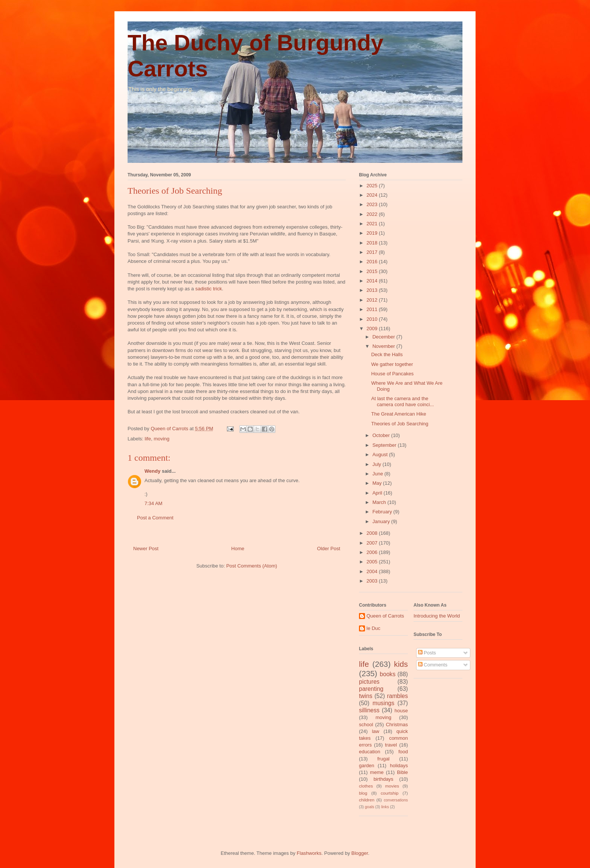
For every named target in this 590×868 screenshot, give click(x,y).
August (381, 454)
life (148, 439)
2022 (373, 214)
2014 (373, 281)
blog (363, 793)
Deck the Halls (387, 354)
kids (401, 664)
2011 (373, 309)
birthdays (384, 779)
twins (366, 696)
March (380, 502)
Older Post (329, 549)
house (401, 711)
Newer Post (146, 549)
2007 (373, 543)
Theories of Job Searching (400, 424)
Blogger (360, 853)
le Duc (373, 628)
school (366, 725)
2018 (373, 243)
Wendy (152, 471)
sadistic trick (209, 289)
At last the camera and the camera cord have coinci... (402, 401)
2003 (373, 581)
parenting (371, 689)
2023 (373, 204)
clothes (366, 786)
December (385, 337)
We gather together (392, 364)
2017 (373, 252)
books (388, 674)
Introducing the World (437, 616)
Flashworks (309, 853)
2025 (373, 186)
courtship (390, 793)
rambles (398, 696)
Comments (433, 665)
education (370, 752)
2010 (373, 319)
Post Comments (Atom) (252, 566)
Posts (427, 653)
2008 (373, 533)
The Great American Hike (398, 414)
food (403, 752)
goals (370, 807)
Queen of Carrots (385, 616)
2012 (373, 300)
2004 (373, 571)
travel (391, 745)
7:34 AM (154, 503)
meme (377, 772)
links (385, 807)
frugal (384, 759)
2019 (373, 233)
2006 (373, 552)
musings (383, 703)
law (376, 731)
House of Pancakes (392, 374)
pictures (369, 682)
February (383, 512)
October (382, 435)
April (378, 493)
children (367, 800)
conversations (396, 800)
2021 (373, 224)
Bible (402, 772)
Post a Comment (155, 518)
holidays (399, 766)
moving (161, 439)
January (382, 521)
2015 (373, 271)
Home (238, 549)
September (385, 445)
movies (392, 786)
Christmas (397, 725)
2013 (373, 290)
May (378, 483)
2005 (373, 562)
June (379, 474)
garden (366, 766)
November (385, 346)
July (378, 464)
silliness (369, 710)
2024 (373, 195)
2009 (373, 329)
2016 (373, 262)
